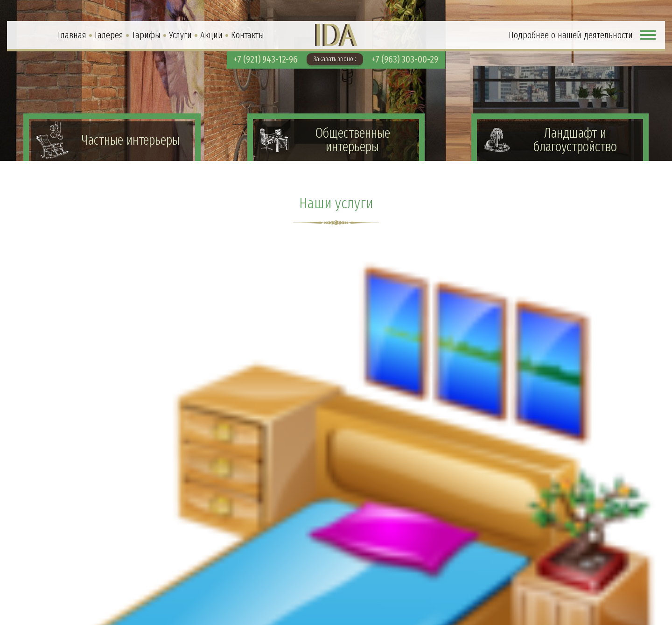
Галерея (109, 35)
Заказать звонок (335, 59)
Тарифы (146, 35)
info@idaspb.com (615, 601)
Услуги (180, 35)
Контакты (248, 35)
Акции (211, 35)
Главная (72, 35)
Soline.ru (639, 616)
